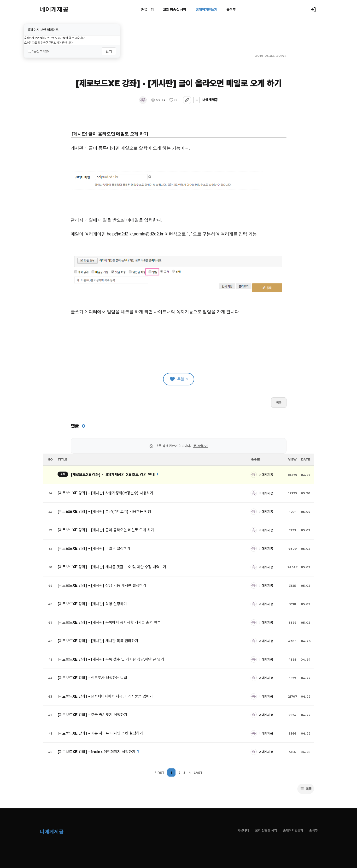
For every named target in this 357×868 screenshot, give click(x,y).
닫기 (109, 51)
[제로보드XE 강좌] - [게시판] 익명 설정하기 (92, 604)
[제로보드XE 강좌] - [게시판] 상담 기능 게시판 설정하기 (102, 585)
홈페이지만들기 (207, 9)
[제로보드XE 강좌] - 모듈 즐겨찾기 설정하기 (92, 715)
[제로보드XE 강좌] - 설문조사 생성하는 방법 (92, 678)
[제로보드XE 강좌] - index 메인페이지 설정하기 (96, 752)
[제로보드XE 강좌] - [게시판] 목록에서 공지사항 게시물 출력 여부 (109, 622)
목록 (279, 402)
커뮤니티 (147, 9)
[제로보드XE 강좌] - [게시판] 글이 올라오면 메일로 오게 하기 (106, 530)
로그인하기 (200, 446)
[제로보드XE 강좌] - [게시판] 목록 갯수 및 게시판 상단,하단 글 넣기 (111, 659)
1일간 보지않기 (39, 51)
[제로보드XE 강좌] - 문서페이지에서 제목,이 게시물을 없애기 (105, 696)
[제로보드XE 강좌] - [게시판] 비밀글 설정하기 (94, 548)
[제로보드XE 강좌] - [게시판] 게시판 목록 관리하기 (98, 641)
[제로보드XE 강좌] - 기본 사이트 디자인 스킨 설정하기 (100, 733)
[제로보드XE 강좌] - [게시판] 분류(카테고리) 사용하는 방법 (104, 512)
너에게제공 (157, 100)
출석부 (231, 9)
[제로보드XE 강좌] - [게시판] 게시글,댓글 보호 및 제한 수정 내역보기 (112, 567)
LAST (198, 772)
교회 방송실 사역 (175, 9)
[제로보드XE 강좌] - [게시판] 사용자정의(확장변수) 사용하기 (105, 493)
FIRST (159, 772)
